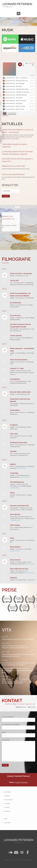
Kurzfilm (7, 807)
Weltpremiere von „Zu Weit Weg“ (13, 166)
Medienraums (15, 669)
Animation (8, 804)
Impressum (7, 811)
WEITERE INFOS (22, 468)
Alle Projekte (7, 792)
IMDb (6, 819)
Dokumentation (9, 800)
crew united (7, 823)
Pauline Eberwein (21, 782)
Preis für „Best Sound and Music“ (13, 174)
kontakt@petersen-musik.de (20, 704)
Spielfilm (7, 796)
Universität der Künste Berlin (16, 665)
